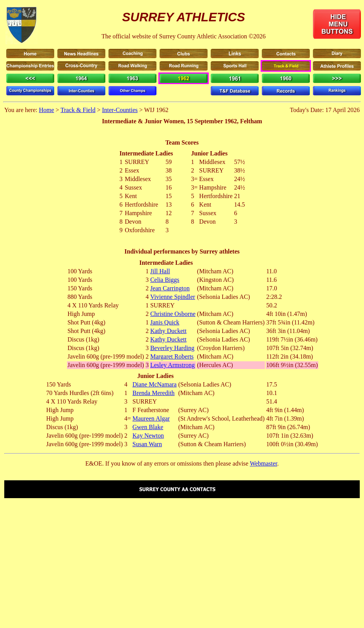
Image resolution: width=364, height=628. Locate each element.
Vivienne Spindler (173, 297)
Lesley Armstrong (173, 365)
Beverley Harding (172, 348)
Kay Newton (148, 436)
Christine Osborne (173, 314)
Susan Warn (147, 444)
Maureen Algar (151, 418)
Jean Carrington (170, 288)
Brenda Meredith (154, 393)
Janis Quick (165, 322)
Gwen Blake (148, 427)
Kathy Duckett (168, 331)
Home (46, 110)
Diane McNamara (155, 384)
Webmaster (264, 463)
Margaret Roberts (172, 356)
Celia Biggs (165, 280)
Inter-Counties (120, 110)
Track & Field (78, 110)
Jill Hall (160, 271)
